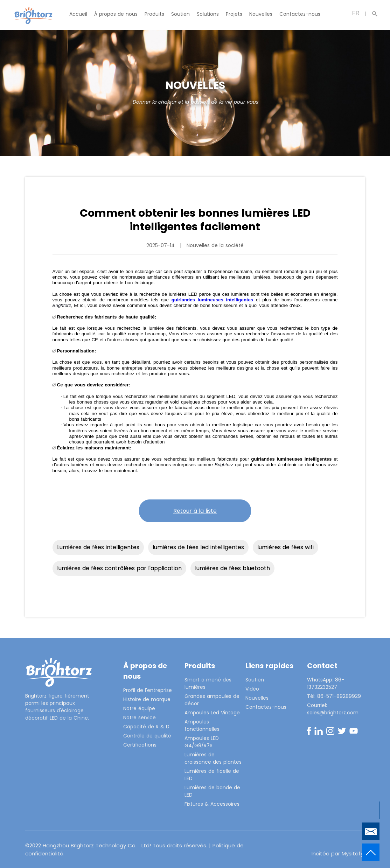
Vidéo (252, 689)
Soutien (180, 14)
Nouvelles (261, 14)
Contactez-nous (300, 14)
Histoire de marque (147, 699)
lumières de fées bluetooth (232, 568)
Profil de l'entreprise (148, 690)
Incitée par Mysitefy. (338, 853)
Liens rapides (269, 666)
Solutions (208, 14)
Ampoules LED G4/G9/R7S (202, 742)
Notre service (140, 717)
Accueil (78, 14)
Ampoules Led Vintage (212, 713)
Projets (234, 14)
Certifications (140, 745)
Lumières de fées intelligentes (98, 547)
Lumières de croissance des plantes (213, 758)
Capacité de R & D (146, 727)
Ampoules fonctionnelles (202, 725)
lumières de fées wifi (285, 547)
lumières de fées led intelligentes (198, 547)
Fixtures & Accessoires (212, 804)
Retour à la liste (195, 511)
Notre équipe (139, 708)
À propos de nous (116, 14)
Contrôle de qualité (147, 736)
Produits (154, 14)
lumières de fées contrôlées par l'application (119, 568)
